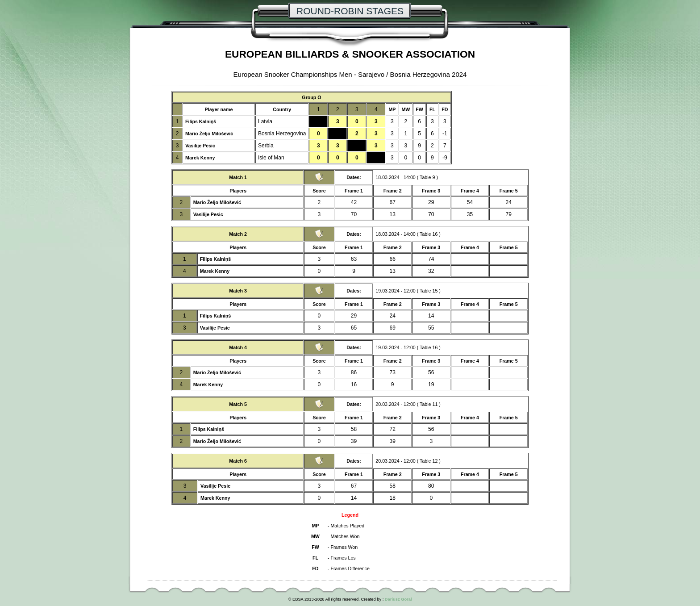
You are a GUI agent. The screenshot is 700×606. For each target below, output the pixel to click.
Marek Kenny (200, 158)
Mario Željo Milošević (209, 134)
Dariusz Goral (398, 599)
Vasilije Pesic (200, 146)
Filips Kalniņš (201, 121)
